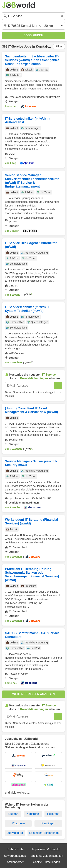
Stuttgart (13, 814)
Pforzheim (18, 823)
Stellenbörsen (16, 862)
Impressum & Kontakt (46, 849)
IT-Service (16, 47)
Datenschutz (15, 849)
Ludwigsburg (15, 833)
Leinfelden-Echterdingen (45, 833)
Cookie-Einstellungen (46, 862)
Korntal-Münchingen (51, 47)
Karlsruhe (33, 814)
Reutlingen (48, 823)
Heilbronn (53, 814)
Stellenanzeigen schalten (47, 856)
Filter (59, 46)
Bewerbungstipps (15, 856)
